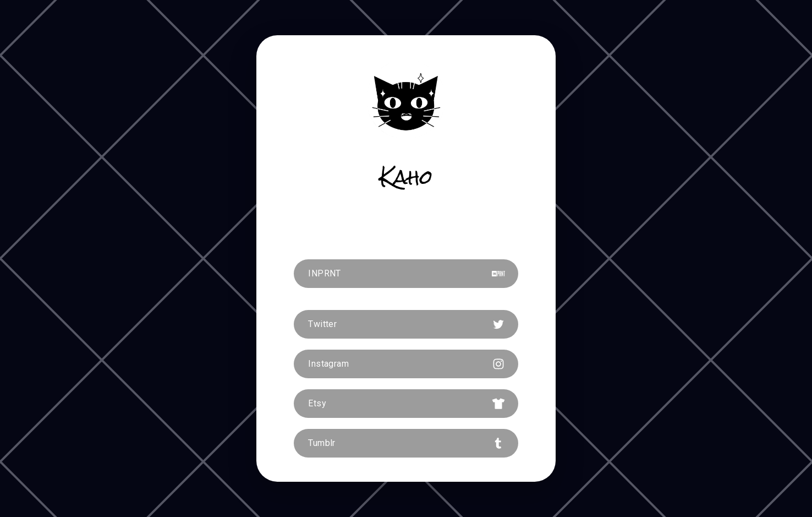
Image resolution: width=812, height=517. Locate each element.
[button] (406, 274)
